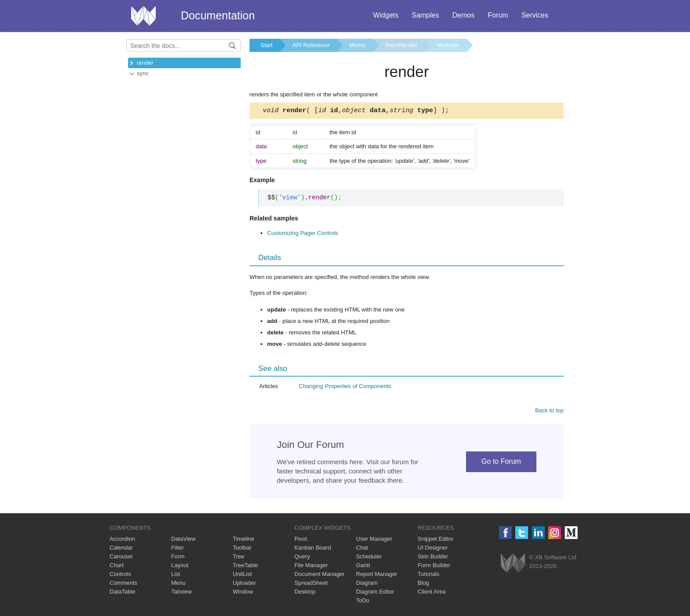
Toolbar (242, 549)
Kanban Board (313, 549)
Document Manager (319, 575)
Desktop (305, 593)
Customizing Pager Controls (303, 234)
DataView (183, 540)
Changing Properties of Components (345, 387)
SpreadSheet (311, 584)
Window (243, 593)
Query (302, 558)
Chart (117, 566)
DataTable (123, 593)
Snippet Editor (436, 540)
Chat (362, 549)
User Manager (374, 540)
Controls (120, 575)
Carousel (121, 558)
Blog (423, 584)
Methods (448, 45)
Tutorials (428, 575)
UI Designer (433, 549)
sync (143, 73)
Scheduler (369, 558)
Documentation (218, 15)
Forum (498, 15)
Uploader (244, 584)
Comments (123, 584)
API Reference (311, 45)
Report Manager (377, 575)
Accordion (122, 540)
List (176, 575)
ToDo (363, 602)
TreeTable (245, 566)
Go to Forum (501, 463)
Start (266, 45)
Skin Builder (433, 558)
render (145, 63)
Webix (513, 564)
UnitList (242, 575)
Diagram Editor (375, 593)
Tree (239, 558)
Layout (180, 566)
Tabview (182, 593)
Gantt (363, 566)
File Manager (311, 566)
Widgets (386, 15)
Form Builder (434, 566)
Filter (178, 549)
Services (535, 15)
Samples (425, 15)
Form (178, 558)
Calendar (121, 549)
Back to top (549, 412)
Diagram (367, 584)
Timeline (244, 540)
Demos (464, 15)
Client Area (432, 593)
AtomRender (402, 45)
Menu (178, 584)
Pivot (301, 540)
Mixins (358, 45)
